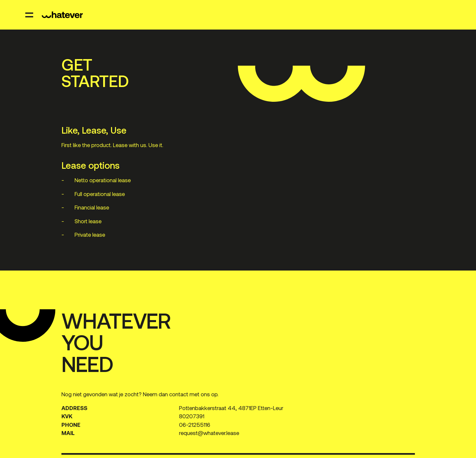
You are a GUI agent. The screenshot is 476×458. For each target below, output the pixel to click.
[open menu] (30, 15)
